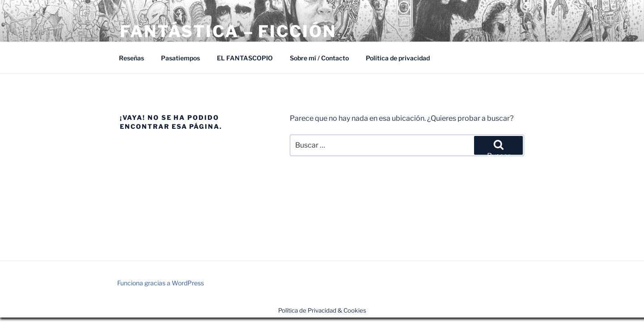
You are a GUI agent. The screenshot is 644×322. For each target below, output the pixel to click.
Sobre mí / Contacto (319, 58)
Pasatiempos (180, 58)
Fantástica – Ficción (228, 31)
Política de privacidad (398, 58)
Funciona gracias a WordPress (161, 283)
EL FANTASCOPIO (245, 58)
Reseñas (131, 58)
